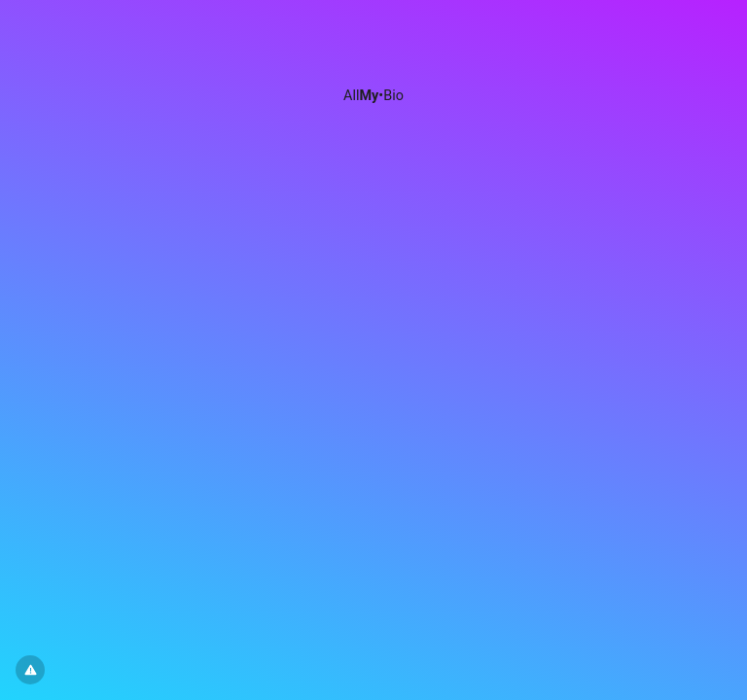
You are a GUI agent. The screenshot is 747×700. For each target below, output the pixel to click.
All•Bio (373, 96)
